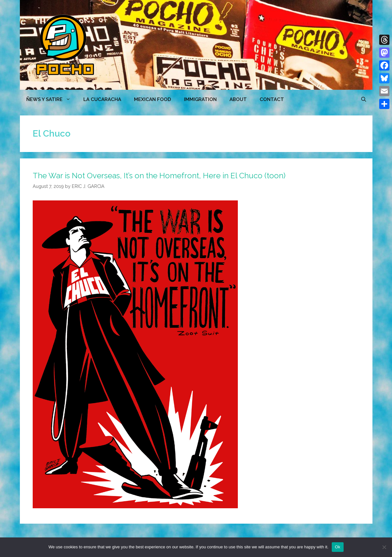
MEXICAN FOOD (153, 99)
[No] (384, 547)
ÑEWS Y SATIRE (52, 99)
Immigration (200, 99)
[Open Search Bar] (364, 99)
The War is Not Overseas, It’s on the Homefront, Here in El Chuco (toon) (159, 176)
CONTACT (272, 99)
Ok (338, 547)
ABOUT (238, 99)
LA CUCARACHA (102, 99)
